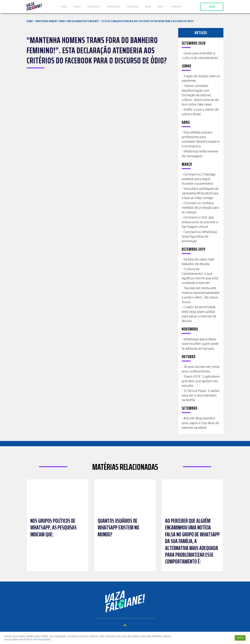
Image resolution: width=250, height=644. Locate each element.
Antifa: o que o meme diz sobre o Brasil (200, 112)
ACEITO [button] (240, 638)
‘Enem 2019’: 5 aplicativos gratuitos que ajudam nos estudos (201, 381)
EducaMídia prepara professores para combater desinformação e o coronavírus (201, 139)
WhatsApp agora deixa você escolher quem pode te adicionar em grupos (200, 344)
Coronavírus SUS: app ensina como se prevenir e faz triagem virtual (200, 222)
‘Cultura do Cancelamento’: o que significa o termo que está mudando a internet (200, 276)
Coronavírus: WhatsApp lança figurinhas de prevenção (199, 236)
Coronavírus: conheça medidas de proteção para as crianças (200, 207)
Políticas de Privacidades (37, 639)
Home (64, 7)
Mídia (161, 7)
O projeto (176, 7)
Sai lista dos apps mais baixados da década (198, 261)
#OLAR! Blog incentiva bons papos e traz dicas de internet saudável (200, 423)
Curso (77, 7)
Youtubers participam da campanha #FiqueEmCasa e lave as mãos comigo (200, 193)
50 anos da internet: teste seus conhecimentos (201, 369)
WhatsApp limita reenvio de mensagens (200, 153)
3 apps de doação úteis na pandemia (201, 78)
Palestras (133, 7)
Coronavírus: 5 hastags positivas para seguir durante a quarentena (199, 179)
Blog (148, 7)
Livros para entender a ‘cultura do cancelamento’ (200, 55)
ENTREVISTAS (113, 7)
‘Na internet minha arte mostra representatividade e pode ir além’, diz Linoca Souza (201, 295)
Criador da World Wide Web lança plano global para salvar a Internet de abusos (199, 314)
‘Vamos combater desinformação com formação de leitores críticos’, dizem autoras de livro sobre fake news (200, 95)
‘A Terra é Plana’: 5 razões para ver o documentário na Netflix (201, 395)
